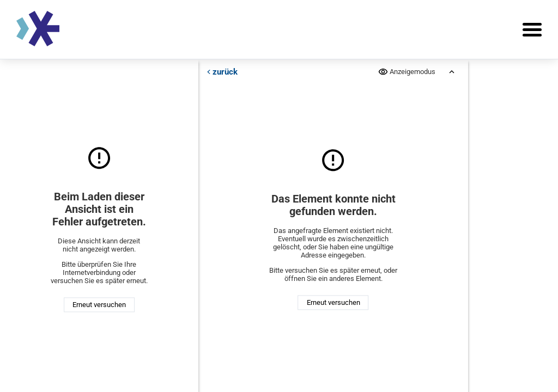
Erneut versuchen (99, 305)
